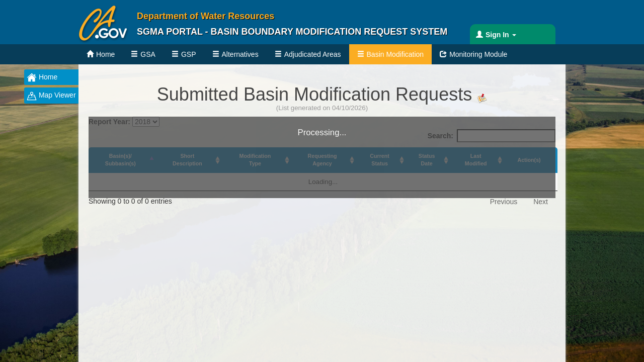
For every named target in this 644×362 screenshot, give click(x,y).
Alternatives (240, 54)
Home (105, 54)
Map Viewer (51, 96)
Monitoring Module (478, 54)
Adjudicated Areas (313, 54)
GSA (148, 54)
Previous (504, 202)
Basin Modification (395, 54)
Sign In (501, 35)
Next (541, 202)
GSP (189, 54)
